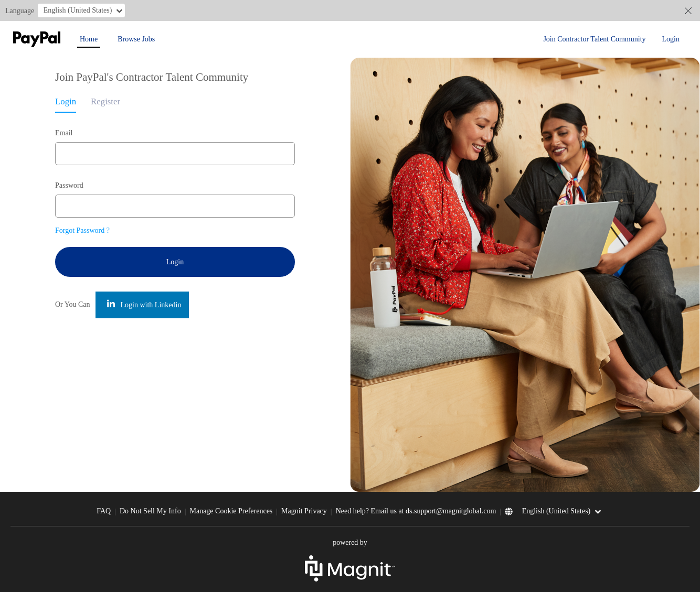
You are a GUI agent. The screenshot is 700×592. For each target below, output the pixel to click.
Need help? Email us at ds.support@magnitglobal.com (416, 511)
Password (69, 185)
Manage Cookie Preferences (231, 511)
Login (671, 39)
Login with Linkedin (144, 304)
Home (89, 39)
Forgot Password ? (82, 230)
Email (64, 133)
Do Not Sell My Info (150, 511)
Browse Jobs (136, 39)
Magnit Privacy (304, 511)
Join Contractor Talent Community (594, 39)
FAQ (104, 511)
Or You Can (73, 304)
